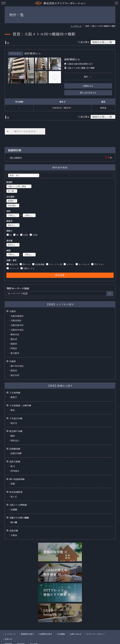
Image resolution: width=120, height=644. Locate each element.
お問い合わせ (3, 3)
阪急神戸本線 (16, 431)
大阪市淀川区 (17, 325)
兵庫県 (12, 361)
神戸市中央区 (17, 366)
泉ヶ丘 (14, 497)
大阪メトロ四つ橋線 (19, 518)
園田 (13, 436)
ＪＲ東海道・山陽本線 (20, 405)
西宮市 (14, 370)
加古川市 (15, 375)
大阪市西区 (16, 320)
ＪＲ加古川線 (16, 418)
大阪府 (12, 311)
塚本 (13, 410)
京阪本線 (14, 531)
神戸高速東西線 (17, 479)
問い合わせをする (88, 93)
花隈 (13, 484)
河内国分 (15, 471)
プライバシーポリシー (96, 634)
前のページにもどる (25, 131)
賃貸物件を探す (27, 634)
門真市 (14, 348)
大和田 (14, 535)
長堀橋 (14, 509)
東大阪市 (15, 353)
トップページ (10, 634)
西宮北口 (15, 440)
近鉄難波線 (15, 449)
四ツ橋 (14, 522)
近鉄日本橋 (16, 453)
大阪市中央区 (17, 330)
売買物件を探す (46, 634)
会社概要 (61, 634)
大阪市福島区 (17, 316)
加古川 (14, 423)
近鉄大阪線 (15, 461)
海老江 (14, 397)
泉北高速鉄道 (16, 492)
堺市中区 (15, 334)
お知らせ (8, 639)
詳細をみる (88, 86)
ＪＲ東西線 (15, 393)
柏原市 (14, 344)
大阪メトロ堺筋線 (18, 505)
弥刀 (13, 466)
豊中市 (14, 339)
